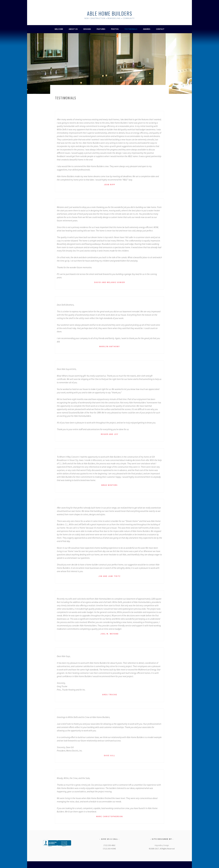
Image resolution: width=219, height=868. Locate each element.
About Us (73, 29)
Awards (147, 29)
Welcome (59, 29)
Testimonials (131, 29)
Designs (87, 29)
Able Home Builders (110, 13)
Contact (160, 29)
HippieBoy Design (162, 845)
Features (101, 29)
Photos (115, 29)
